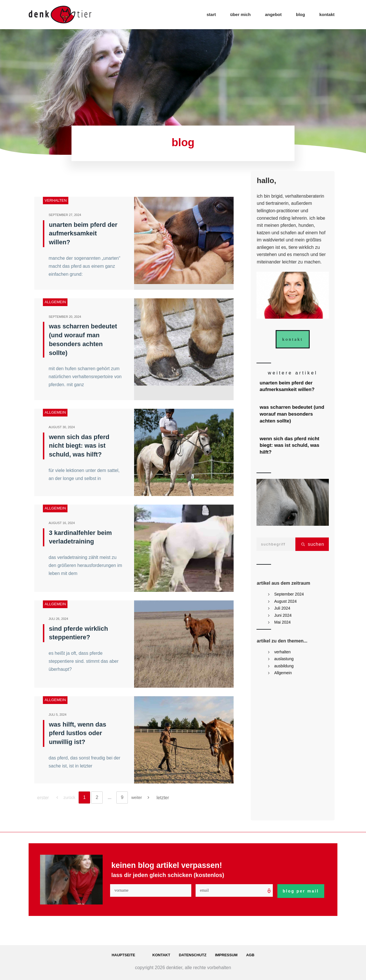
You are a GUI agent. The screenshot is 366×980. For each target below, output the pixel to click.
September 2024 (289, 594)
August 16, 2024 (62, 523)
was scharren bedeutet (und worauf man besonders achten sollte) (293, 414)
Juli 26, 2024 (58, 619)
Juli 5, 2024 (57, 715)
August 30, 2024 (62, 427)
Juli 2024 (282, 608)
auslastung (284, 659)
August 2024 (286, 601)
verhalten (56, 200)
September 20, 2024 (65, 317)
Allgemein (55, 302)
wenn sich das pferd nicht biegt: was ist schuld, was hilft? (79, 446)
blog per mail (301, 891)
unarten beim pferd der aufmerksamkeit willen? (83, 234)
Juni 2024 (283, 615)
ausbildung (284, 666)
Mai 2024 (283, 622)
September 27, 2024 (65, 215)
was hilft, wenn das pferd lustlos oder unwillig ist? (77, 733)
